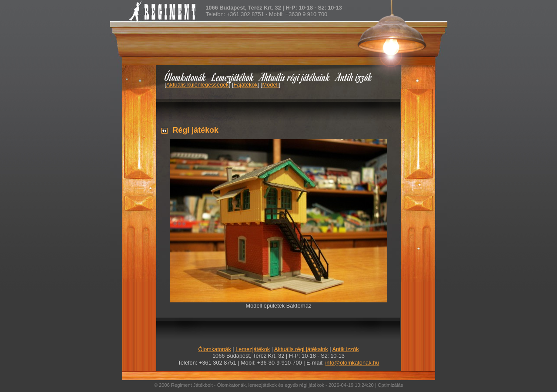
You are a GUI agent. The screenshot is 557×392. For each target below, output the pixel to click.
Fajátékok (245, 85)
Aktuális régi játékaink (295, 77)
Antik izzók (354, 77)
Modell (271, 85)
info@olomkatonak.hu (352, 363)
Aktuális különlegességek (198, 85)
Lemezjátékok (233, 77)
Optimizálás (390, 385)
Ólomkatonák (185, 77)
